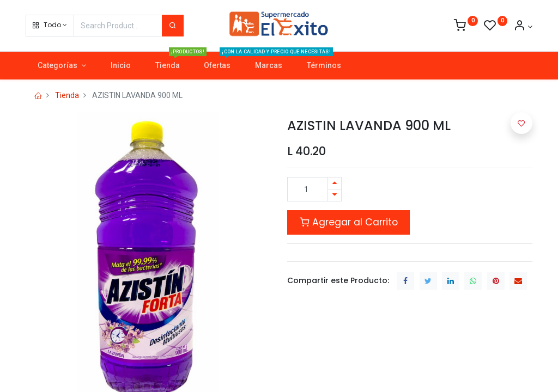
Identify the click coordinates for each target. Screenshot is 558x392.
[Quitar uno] (335, 195)
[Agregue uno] (335, 183)
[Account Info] (523, 27)
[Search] (173, 26)
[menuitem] (120, 66)
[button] (50, 26)
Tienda (67, 95)
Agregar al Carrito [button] (349, 222)
